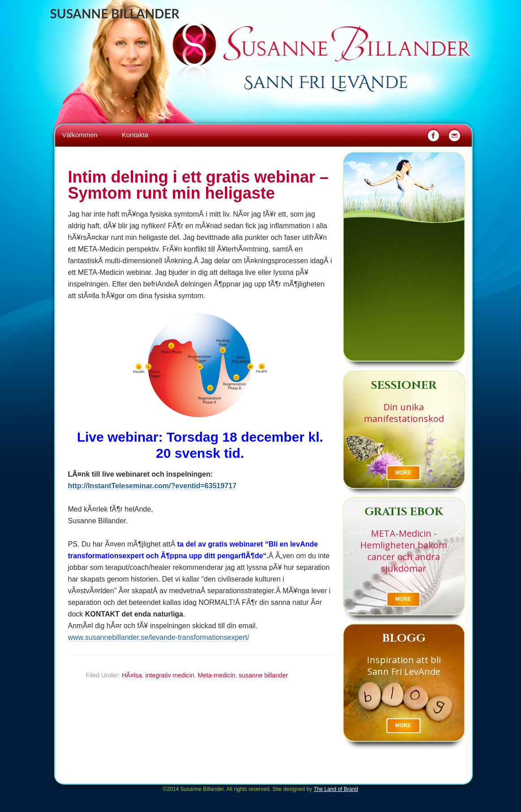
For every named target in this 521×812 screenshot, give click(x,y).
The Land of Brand (336, 789)
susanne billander (263, 675)
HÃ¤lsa (132, 675)
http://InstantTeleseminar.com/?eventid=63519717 (152, 486)
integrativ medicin (170, 675)
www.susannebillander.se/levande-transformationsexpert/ (159, 637)
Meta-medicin (216, 675)
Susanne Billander (115, 13)
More (403, 473)
